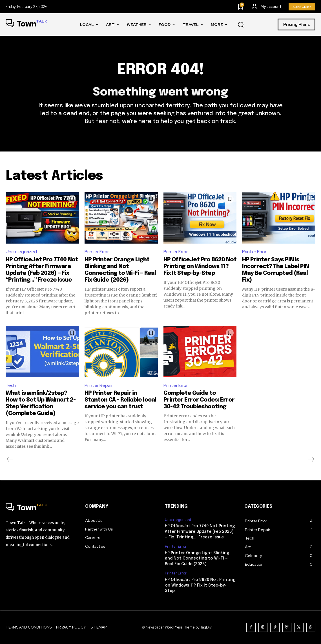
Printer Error (97, 252)
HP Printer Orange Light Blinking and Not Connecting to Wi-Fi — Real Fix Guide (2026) (197, 559)
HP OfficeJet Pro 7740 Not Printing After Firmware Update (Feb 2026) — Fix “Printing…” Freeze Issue (200, 532)
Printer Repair (99, 385)
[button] (241, 25)
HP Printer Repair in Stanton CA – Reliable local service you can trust (120, 400)
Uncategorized (21, 252)
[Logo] (26, 24)
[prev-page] (10, 459)
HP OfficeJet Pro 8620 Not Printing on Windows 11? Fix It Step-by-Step (200, 267)
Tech (11, 385)
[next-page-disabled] (311, 459)
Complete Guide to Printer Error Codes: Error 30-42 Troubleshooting (199, 400)
